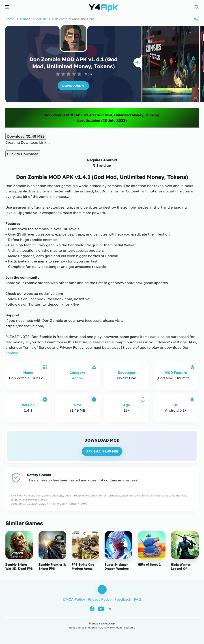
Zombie (12, 353)
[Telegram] (111, 608)
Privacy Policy (100, 599)
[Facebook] (94, 608)
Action (41, 19)
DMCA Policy (74, 599)
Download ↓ (73, 86)
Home (10, 19)
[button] (197, 7)
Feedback (123, 599)
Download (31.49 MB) (26, 136)
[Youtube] (103, 608)
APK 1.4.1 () (102, 451)
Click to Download (23, 154)
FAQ (137, 599)
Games (25, 19)
